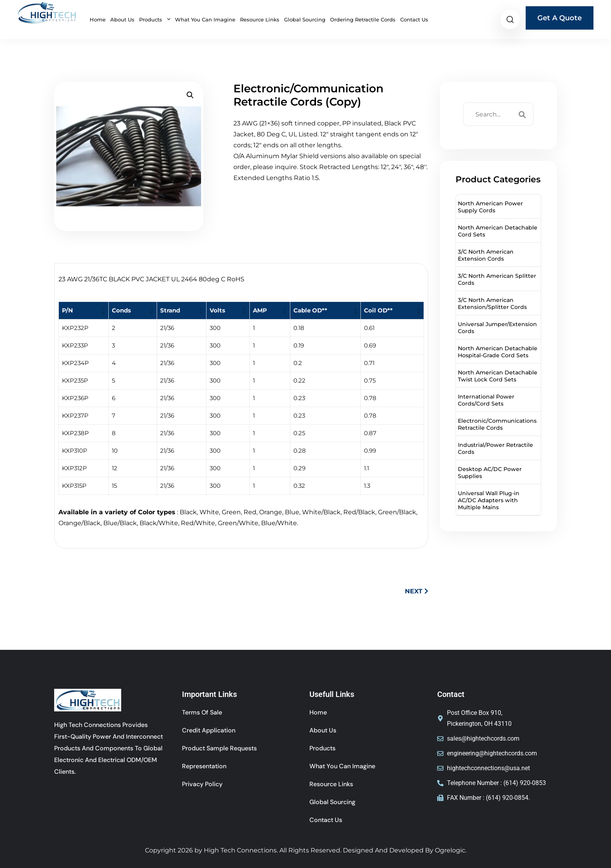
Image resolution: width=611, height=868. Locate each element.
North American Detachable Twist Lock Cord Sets (498, 376)
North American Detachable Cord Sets (498, 231)
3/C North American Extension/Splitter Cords (492, 303)
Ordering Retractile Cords (363, 19)
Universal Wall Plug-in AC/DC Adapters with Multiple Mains (489, 500)
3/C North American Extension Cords (486, 255)
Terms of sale (202, 712)
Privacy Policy (202, 784)
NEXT (417, 591)
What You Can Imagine (205, 19)
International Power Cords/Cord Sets (486, 400)
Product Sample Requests (219, 748)
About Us (122, 19)
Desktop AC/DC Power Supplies (490, 473)
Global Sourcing (305, 19)
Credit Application (209, 730)
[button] (190, 95)
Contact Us (414, 19)
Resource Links (260, 19)
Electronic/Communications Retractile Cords (497, 424)
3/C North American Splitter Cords (497, 279)
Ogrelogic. (451, 850)
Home (98, 19)
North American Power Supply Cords (490, 207)
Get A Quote (560, 18)
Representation (204, 766)
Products (151, 19)
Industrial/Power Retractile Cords (495, 448)
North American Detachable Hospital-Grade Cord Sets (498, 352)
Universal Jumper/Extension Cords (497, 328)
